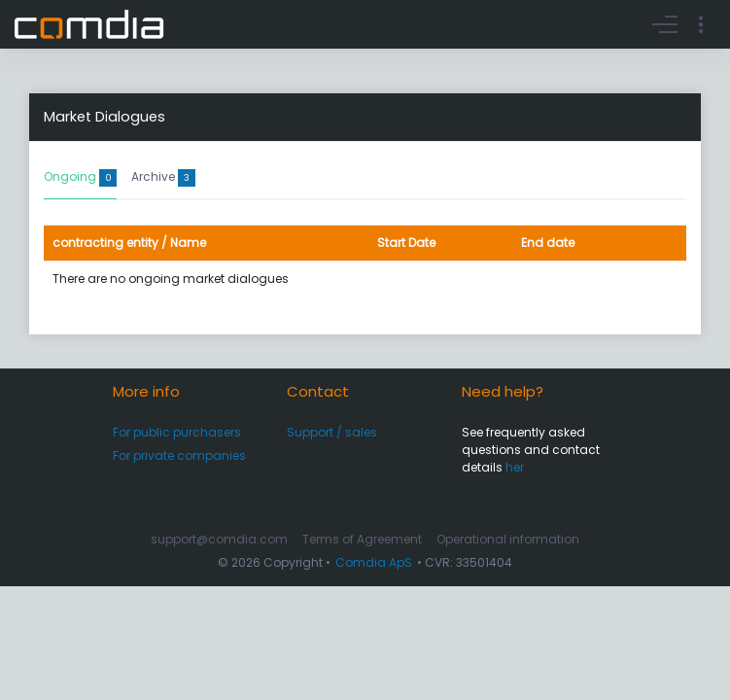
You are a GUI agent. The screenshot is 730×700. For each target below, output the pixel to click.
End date (548, 243)
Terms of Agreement (362, 539)
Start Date (406, 243)
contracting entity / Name (129, 243)
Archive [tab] (163, 177)
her (515, 467)
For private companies (179, 455)
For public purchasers (177, 432)
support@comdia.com (219, 539)
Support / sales (332, 432)
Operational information (508, 539)
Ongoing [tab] (80, 177)
